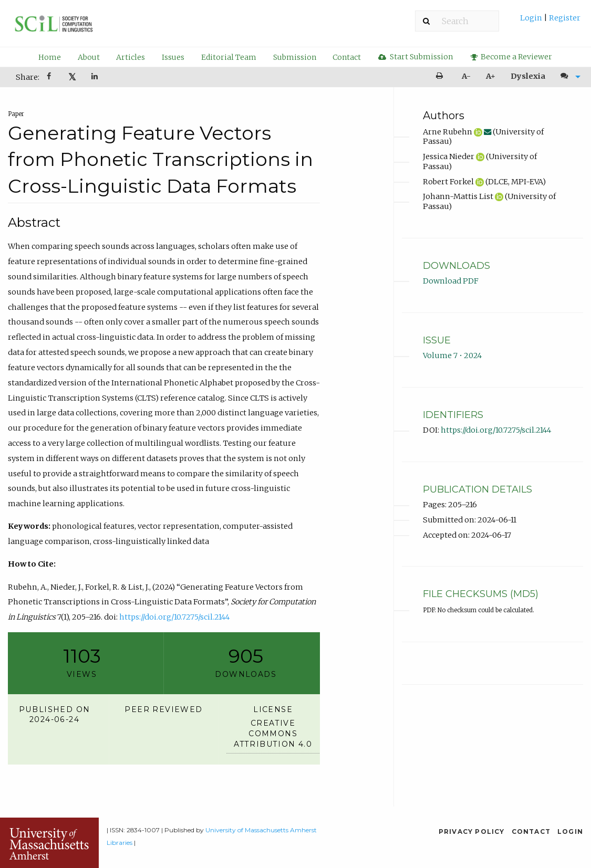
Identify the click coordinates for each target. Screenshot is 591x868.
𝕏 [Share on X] (72, 77)
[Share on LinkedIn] (95, 77)
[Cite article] (568, 76)
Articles (131, 57)
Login (532, 18)
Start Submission (416, 57)
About (89, 57)
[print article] (442, 76)
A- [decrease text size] (466, 76)
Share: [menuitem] (28, 77)
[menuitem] (550, 22)
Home (50, 57)
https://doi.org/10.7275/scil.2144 (174, 617)
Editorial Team (229, 57)
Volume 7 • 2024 (452, 355)
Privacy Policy (472, 832)
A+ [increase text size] (491, 76)
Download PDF (451, 281)
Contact (347, 57)
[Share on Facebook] (50, 77)
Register (564, 18)
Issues (173, 57)
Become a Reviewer (512, 57)
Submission (295, 57)
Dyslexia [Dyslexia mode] (528, 76)
